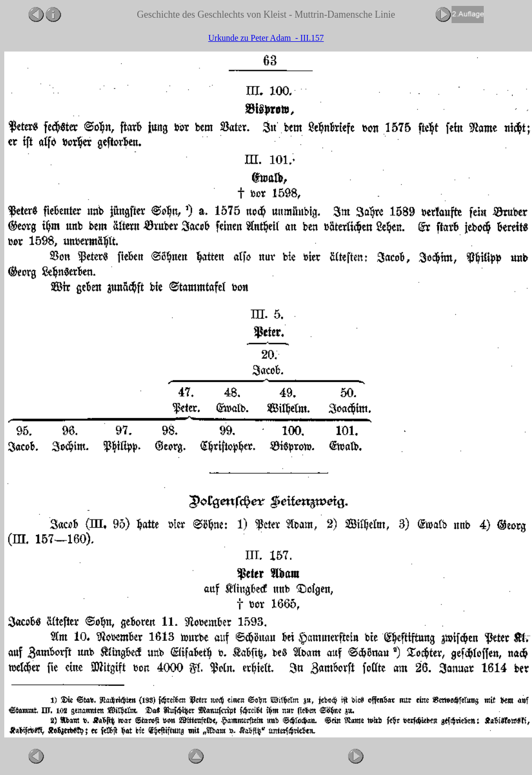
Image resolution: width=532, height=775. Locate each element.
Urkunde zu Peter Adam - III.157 (266, 38)
